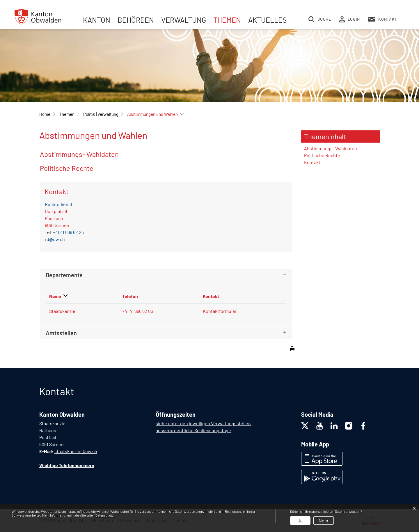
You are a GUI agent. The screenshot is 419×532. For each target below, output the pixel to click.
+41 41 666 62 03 (138, 311)
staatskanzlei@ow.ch (76, 451)
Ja (300, 521)
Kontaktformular (220, 311)
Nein (323, 521)
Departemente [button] (64, 275)
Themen (227, 20)
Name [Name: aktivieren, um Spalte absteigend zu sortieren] (55, 296)
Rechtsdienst (59, 204)
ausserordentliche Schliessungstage (193, 430)
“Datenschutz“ (104, 515)
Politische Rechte (67, 168)
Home (45, 114)
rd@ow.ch (55, 239)
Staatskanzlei (63, 311)
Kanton (97, 20)
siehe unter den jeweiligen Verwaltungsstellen (203, 423)
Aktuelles (268, 20)
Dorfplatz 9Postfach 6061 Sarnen (57, 218)
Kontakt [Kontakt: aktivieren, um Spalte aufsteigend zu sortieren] (211, 296)
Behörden (136, 20)
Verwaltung (184, 20)
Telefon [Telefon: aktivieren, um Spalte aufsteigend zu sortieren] (130, 296)
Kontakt (312, 162)
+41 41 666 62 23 (68, 232)
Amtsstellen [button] (61, 333)
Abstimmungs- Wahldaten (79, 154)
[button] (67, 114)
